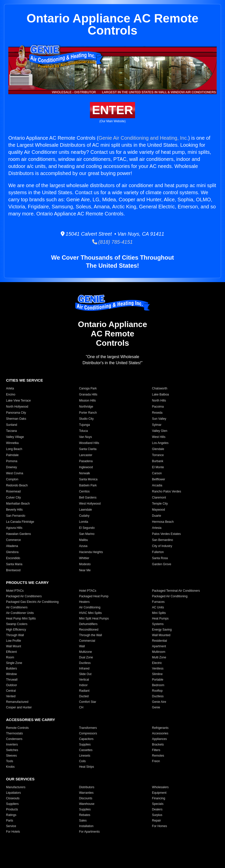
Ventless (158, 668)
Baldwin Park (88, 485)
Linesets (85, 756)
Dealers (157, 809)
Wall (82, 646)
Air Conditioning (90, 607)
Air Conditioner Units (20, 613)
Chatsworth (160, 388)
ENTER (112, 110)
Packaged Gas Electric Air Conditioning (32, 602)
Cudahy (84, 516)
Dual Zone (86, 657)
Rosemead (13, 491)
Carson (157, 473)
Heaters (84, 602)
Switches (12, 750)
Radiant (84, 691)
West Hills (159, 437)
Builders (11, 668)
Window (11, 674)
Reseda (157, 413)
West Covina (15, 473)
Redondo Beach (17, 485)
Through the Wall (91, 635)
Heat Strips (87, 767)
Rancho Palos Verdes (166, 491)
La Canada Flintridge (20, 522)
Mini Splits (159, 613)
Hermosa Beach (163, 522)
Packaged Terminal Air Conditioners (176, 591)
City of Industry (162, 546)
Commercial (87, 641)
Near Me (85, 570)
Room (10, 657)
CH (81, 707)
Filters (156, 750)
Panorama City (16, 413)
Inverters (12, 745)
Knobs (10, 767)
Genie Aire (159, 702)
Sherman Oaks (16, 419)
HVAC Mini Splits (90, 613)
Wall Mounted (161, 635)
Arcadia (157, 485)
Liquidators (13, 793)
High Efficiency (16, 630)
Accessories (160, 733)
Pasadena (86, 461)
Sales (83, 821)
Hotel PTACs (88, 591)
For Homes (159, 826)
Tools (10, 761)
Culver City (13, 498)
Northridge (86, 407)
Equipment (159, 793)
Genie (156, 707)
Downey (11, 467)
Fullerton (158, 552)
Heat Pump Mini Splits (21, 618)
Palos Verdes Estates (166, 534)
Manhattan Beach (18, 504)
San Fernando (16, 516)
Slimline (157, 674)
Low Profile (13, 641)
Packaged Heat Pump (94, 596)
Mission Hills (88, 401)
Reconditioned (89, 630)
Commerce (13, 540)
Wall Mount (14, 646)
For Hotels (13, 832)
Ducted (84, 696)
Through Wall (15, 635)
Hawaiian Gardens (19, 534)
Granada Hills (88, 394)
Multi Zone (159, 657)
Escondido (13, 558)
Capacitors (86, 739)
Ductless (85, 663)
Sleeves (11, 756)
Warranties (86, 793)
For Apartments (89, 832)
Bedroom (158, 685)
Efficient (11, 652)
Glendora (12, 552)
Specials (158, 804)
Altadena (12, 546)
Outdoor (11, 685)
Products (12, 809)
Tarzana (11, 431)
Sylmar (157, 425)
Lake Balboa (160, 394)
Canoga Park (88, 388)
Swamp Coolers (17, 624)
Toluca (84, 431)
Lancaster (86, 455)
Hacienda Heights (91, 552)
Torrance (158, 455)
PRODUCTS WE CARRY (27, 582)
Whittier (84, 558)
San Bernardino (162, 540)
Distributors (87, 787)
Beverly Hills (14, 510)
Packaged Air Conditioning (170, 596)
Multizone (86, 652)
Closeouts (13, 798)
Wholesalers (160, 787)
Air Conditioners (17, 607)
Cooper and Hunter (19, 707)
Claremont (159, 498)
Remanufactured (17, 702)
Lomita (84, 522)
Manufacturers (16, 787)
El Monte (158, 467)
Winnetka (12, 443)
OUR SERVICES (20, 779)
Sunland (12, 425)
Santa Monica (88, 479)
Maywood (158, 510)
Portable (158, 680)
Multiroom (159, 652)
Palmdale (12, 455)
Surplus (157, 815)
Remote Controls (17, 728)
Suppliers (12, 804)
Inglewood (86, 467)
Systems (158, 624)
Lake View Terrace (18, 401)
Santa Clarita (88, 449)
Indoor (83, 685)
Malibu (84, 540)
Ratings (11, 815)
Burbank (158, 461)
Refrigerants (160, 728)
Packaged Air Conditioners (24, 596)
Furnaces (158, 602)
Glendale (158, 449)
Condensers (14, 739)
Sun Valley (159, 419)
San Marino (87, 534)
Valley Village (15, 437)
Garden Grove (162, 564)
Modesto (85, 564)
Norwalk (85, 473)
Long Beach (14, 449)
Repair (156, 821)
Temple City (160, 504)
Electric (157, 663)
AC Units (158, 607)
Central (11, 691)
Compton (12, 479)
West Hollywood (90, 504)
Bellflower (158, 479)
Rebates (85, 815)
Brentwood (13, 570)
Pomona (12, 461)
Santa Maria (14, 564)
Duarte (156, 516)
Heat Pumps (160, 618)
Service (11, 826)
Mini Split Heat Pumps (94, 618)
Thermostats (14, 733)
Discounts (86, 798)
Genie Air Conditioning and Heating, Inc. (143, 138)
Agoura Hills (14, 528)
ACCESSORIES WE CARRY (30, 720)
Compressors (88, 733)
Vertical (84, 680)
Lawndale (86, 510)
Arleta (10, 388)
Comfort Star (88, 702)
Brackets (158, 745)
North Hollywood (17, 407)
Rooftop (157, 691)
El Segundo (87, 528)
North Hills (159, 401)
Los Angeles (160, 443)
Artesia (157, 528)
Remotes (158, 756)
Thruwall (12, 680)
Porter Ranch (88, 413)
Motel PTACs (15, 591)
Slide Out (85, 674)
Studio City (86, 419)
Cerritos (84, 491)
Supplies (85, 745)
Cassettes (86, 750)
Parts (10, 821)
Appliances (159, 739)
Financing (158, 798)
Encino (11, 394)
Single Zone (14, 663)
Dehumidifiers (88, 624)
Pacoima (158, 407)
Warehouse (87, 804)
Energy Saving (162, 630)
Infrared (84, 668)
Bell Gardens (88, 498)
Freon (156, 761)
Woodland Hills (89, 443)
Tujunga (85, 425)
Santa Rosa (160, 558)
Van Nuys (86, 437)
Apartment (159, 646)
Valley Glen (159, 431)
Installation (86, 826)
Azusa (83, 546)
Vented (11, 696)
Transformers (88, 728)
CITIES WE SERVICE (24, 380)
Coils (83, 761)
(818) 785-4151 (112, 242)
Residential (159, 641)
